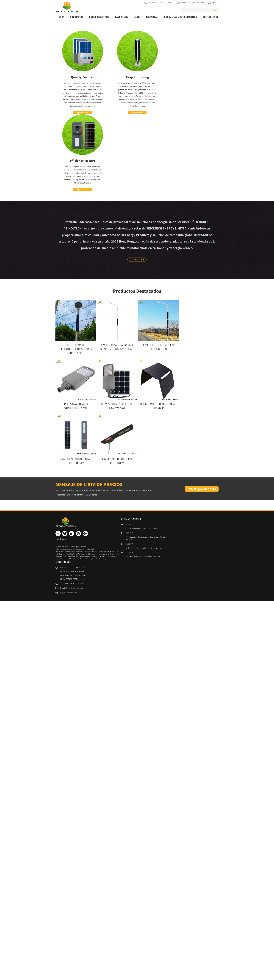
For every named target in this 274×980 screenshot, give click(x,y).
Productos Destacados (67, 549)
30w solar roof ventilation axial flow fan (84, 551)
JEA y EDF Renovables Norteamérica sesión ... (144, 557)
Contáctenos (211, 17)
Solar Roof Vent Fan (99, 559)
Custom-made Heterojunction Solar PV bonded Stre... (76, 349)
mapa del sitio (81, 549)
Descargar (152, 17)
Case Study (122, 17)
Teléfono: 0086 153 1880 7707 (160, 3)
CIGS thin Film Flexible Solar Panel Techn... (142, 528)
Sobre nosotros (99, 17)
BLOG (137, 17)
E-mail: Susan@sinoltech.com (193, 3)
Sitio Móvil (90, 549)
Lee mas (135, 259)
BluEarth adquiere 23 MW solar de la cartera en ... (145, 548)
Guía (57, 549)
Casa (61, 17)
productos (77, 17)
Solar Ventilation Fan (63, 551)
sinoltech (61, 539)
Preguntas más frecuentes (180, 17)
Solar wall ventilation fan (83, 559)
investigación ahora (202, 489)
